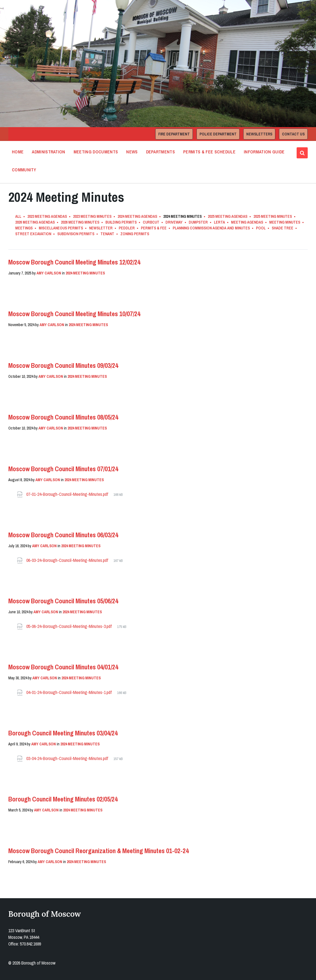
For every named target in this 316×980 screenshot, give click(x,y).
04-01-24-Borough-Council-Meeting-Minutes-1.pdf (70, 692)
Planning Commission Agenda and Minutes (211, 228)
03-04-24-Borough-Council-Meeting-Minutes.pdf (68, 758)
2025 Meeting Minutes (273, 216)
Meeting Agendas (247, 222)
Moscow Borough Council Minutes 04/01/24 (63, 667)
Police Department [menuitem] (218, 134)
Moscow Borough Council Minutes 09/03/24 (63, 365)
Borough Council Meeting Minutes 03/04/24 (63, 733)
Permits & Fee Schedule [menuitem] (209, 152)
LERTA (219, 222)
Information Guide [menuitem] (264, 152)
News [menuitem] (132, 152)
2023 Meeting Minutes (92, 216)
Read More (24, 289)
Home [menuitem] (18, 152)
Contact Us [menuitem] (293, 134)
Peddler (127, 228)
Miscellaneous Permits (61, 228)
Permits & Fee (154, 228)
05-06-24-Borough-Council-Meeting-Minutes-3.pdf (70, 626)
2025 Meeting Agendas (228, 216)
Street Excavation (33, 234)
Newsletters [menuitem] (259, 134)
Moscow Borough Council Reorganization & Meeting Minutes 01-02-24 (99, 851)
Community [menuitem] (24, 170)
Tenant (107, 234)
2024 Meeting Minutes (85, 273)
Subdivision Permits (76, 234)
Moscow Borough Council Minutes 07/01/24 (63, 469)
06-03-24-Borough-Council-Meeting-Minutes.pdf (68, 560)
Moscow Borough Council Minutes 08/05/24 (63, 417)
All (18, 216)
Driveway (174, 222)
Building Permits (121, 222)
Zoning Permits (135, 234)
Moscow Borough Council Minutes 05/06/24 (63, 601)
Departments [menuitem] (161, 152)
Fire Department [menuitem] (174, 134)
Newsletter (101, 228)
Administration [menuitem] (48, 152)
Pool (261, 228)
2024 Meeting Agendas (137, 216)
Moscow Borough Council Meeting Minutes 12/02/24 (74, 262)
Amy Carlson (49, 273)
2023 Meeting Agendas (47, 216)
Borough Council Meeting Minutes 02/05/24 (63, 799)
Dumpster (198, 222)
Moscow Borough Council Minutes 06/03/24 (63, 535)
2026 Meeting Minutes (80, 222)
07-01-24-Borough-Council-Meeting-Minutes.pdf (68, 494)
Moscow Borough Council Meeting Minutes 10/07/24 (74, 314)
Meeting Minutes (285, 222)
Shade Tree (283, 228)
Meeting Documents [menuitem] (96, 152)
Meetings (24, 228)
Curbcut (151, 222)
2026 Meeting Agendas (35, 222)
